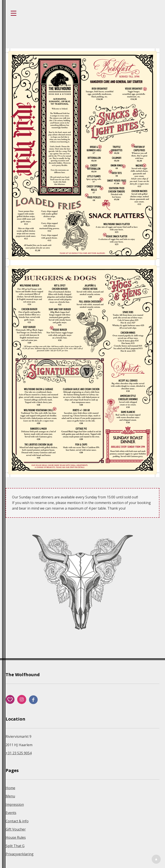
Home (10, 788)
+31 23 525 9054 (19, 753)
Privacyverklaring (20, 854)
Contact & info (17, 821)
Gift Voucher (16, 829)
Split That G (15, 846)
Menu (10, 796)
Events (11, 813)
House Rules (16, 837)
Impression (15, 804)
